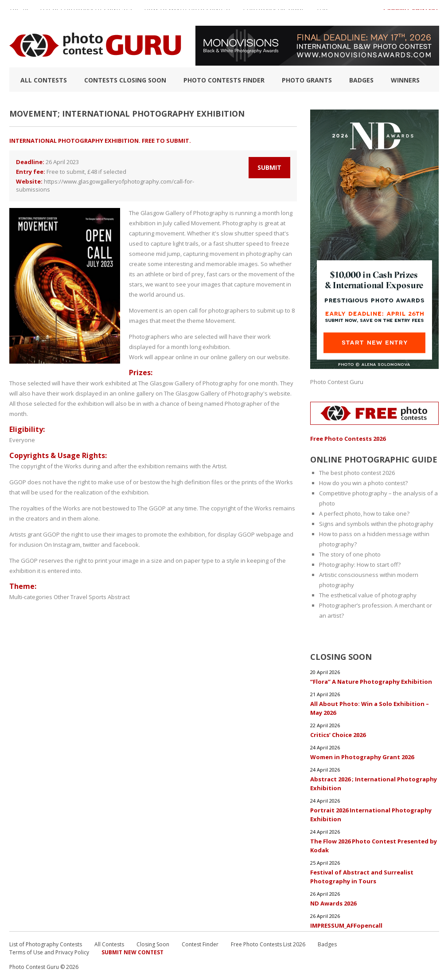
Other (61, 597)
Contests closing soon (125, 80)
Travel (79, 597)
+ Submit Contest (411, 13)
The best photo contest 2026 (357, 473)
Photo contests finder (224, 80)
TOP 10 (19, 13)
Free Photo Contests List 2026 (268, 944)
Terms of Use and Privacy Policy (49, 952)
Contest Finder (200, 944)
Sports (97, 597)
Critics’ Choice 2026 (338, 735)
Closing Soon (153, 944)
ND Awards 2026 (333, 903)
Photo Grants (307, 80)
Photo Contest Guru (337, 382)
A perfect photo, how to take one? (364, 514)
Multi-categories (31, 597)
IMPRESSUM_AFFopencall (346, 925)
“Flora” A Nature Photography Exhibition (371, 682)
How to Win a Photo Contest (188, 13)
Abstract (119, 597)
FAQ (323, 13)
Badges (361, 80)
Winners (405, 80)
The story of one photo (350, 554)
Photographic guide (274, 13)
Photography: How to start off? (360, 564)
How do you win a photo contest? (363, 483)
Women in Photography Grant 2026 (362, 757)
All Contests (44, 80)
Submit (269, 167)
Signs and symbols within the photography (376, 524)
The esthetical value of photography (368, 595)
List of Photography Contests (86, 13)
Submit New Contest (132, 952)
